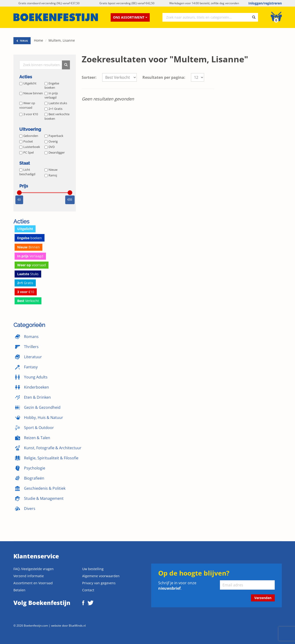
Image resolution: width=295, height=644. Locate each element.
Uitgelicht (28, 83)
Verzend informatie (29, 576)
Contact (88, 590)
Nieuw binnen (31, 93)
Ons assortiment (130, 17)
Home (38, 40)
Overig (51, 141)
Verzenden (263, 598)
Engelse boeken (52, 85)
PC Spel (26, 152)
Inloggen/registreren (265, 3)
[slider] (19, 193)
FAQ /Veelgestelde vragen (34, 569)
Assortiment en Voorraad (33, 583)
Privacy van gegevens (99, 583)
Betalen (19, 590)
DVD (50, 147)
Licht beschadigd (27, 172)
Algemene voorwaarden (101, 576)
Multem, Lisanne (62, 40)
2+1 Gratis (53, 109)
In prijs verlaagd (51, 95)
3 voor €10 (29, 114)
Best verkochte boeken (57, 116)
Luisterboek (30, 147)
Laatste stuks (56, 103)
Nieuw (51, 170)
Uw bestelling (93, 569)
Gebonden (29, 136)
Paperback (54, 136)
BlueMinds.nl (77, 625)
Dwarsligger (55, 152)
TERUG (22, 41)
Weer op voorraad (27, 105)
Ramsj (51, 175)
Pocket (26, 141)
